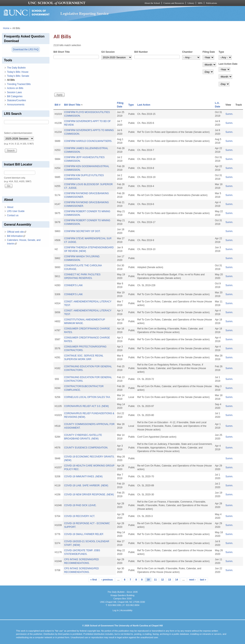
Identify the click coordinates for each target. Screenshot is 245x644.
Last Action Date (228, 64)
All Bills (11, 80)
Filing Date (209, 52)
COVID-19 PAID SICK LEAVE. (80, 505)
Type (221, 52)
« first (94, 580)
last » (203, 580)
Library (191, 3)
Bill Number (141, 52)
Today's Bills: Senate (18, 76)
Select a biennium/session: (18, 133)
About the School (152, 3)
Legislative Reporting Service (85, 14)
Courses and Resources (174, 3)
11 (155, 580)
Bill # (58, 105)
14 (177, 580)
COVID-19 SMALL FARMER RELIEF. (84, 534)
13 (169, 580)
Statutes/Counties (17, 100)
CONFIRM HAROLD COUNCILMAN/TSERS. (88, 141)
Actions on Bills (15, 88)
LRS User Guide (16, 211)
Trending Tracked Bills (19, 84)
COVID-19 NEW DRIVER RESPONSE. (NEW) (89, 495)
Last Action (144, 105)
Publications (211, 3)
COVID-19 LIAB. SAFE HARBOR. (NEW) (86, 486)
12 (162, 580)
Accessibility (126, 610)
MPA (200, 3)
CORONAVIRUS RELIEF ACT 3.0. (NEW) (86, 406)
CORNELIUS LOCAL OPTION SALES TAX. (87, 397)
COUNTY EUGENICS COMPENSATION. (86, 448)
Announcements (16, 105)
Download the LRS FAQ (26, 49)
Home (6, 28)
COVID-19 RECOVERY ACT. (79, 516)
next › (192, 580)
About (10, 207)
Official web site (17, 232)
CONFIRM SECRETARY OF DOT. (82, 231)
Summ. (229, 114)
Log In (116, 610)
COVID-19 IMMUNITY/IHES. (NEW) (83, 476)
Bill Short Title (62, 52)
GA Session (108, 52)
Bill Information (16, 236)
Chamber (187, 52)
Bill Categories (15, 96)
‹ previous (107, 580)
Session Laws (14, 92)
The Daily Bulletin (16, 68)
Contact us (13, 215)
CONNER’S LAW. (73, 285)
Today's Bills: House (18, 72)
